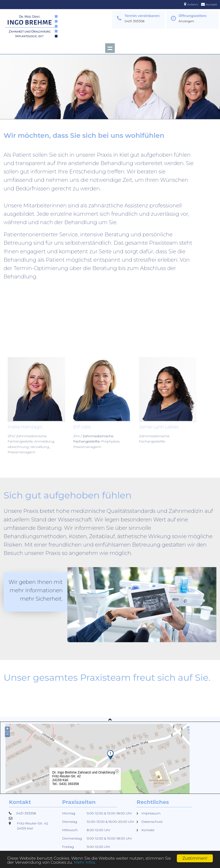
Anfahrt (193, 4)
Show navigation (110, 48)
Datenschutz (152, 822)
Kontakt (211, 4)
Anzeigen (186, 21)
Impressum (151, 813)
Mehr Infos (85, 862)
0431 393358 (135, 21)
